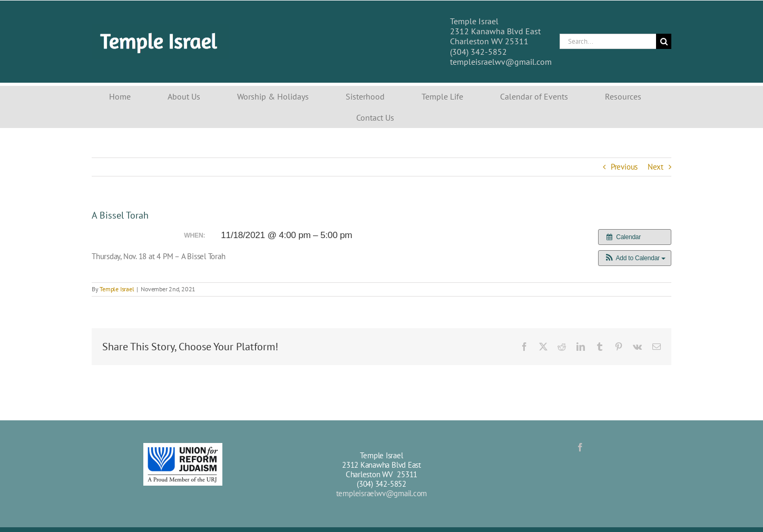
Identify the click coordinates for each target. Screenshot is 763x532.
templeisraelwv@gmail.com (382, 493)
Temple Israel (117, 289)
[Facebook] (580, 447)
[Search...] (608, 41)
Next (656, 167)
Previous (624, 167)
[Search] (664, 41)
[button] (635, 258)
